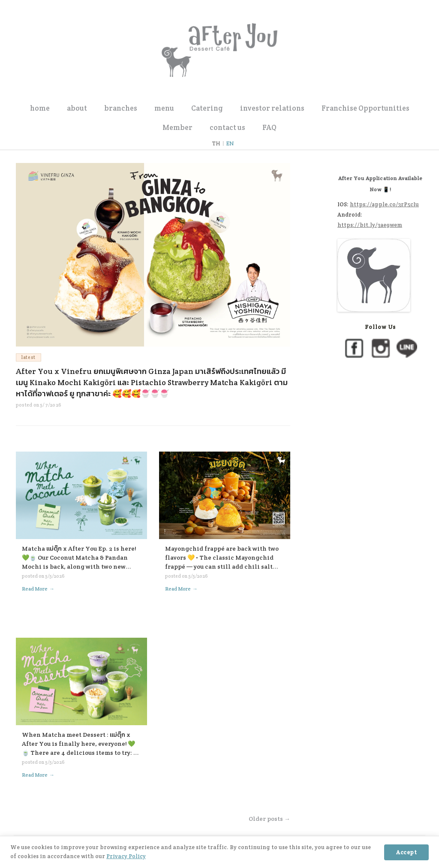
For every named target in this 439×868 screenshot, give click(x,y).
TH (216, 143)
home (40, 108)
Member (177, 127)
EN (230, 143)
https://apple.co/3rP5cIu (384, 204)
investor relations (272, 108)
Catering (207, 108)
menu (164, 108)
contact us (227, 127)
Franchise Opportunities (365, 108)
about (77, 108)
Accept (406, 852)
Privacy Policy (126, 856)
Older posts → (269, 819)
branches (121, 108)
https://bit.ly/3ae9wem (370, 225)
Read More (38, 589)
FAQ (269, 127)
